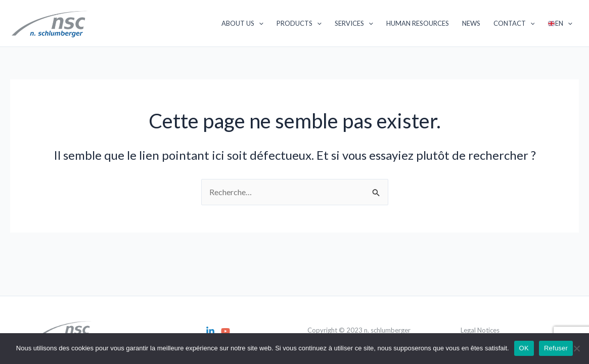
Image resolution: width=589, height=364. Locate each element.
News (471, 23)
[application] (259, 23)
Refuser (556, 348)
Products (299, 23)
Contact (514, 23)
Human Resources (418, 23)
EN (560, 23)
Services (354, 23)
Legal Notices (480, 330)
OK (524, 348)
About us (242, 23)
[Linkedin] (210, 331)
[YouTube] (225, 331)
